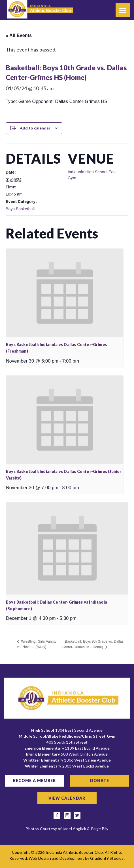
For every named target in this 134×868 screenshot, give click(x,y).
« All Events (19, 35)
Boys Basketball (20, 209)
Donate (100, 780)
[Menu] (123, 10)
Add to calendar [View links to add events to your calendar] (35, 128)
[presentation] (65, 293)
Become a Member (34, 780)
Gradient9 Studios (107, 858)
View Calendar (67, 798)
